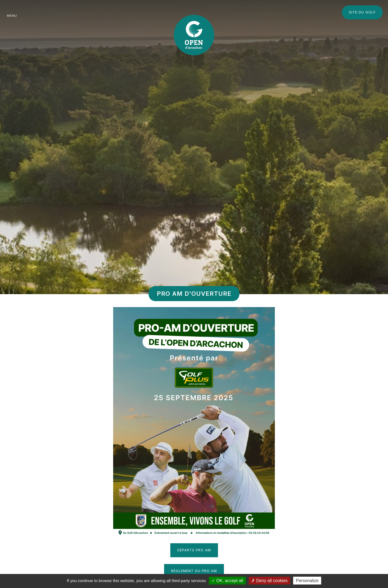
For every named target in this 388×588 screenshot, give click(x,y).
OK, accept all (227, 581)
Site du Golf (362, 12)
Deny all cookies (269, 581)
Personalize (307, 581)
